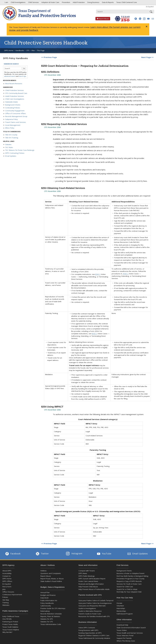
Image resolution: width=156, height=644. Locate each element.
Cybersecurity (46, 606)
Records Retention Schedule (51, 614)
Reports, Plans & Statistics (50, 616)
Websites (6, 605)
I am (6, 3)
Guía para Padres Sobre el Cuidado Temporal (96, 600)
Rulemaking (45, 611)
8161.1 (98, 274)
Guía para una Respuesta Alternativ (92, 606)
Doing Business (93, 3)
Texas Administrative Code (51, 624)
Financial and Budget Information (91, 584)
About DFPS (7, 571)
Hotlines (44, 571)
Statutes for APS (47, 619)
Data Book (44, 598)
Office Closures (8, 592)
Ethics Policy (10, 128)
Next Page (146, 57)
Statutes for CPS (47, 622)
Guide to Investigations (87, 608)
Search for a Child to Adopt (127, 589)
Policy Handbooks (47, 603)
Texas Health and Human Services (130, 633)
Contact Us (7, 576)
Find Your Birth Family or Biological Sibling (132, 576)
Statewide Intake (12, 102)
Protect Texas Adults (10, 624)
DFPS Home (9, 50)
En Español (150, 7)
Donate (119, 603)
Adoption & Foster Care (50, 3)
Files (33, 50)
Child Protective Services (15, 90)
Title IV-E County (11, 135)
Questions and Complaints (51, 573)
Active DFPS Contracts (87, 628)
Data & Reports (108, 3)
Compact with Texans (87, 571)
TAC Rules (9, 147)
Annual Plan (45, 592)
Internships (121, 608)
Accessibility (7, 573)
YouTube (104, 554)
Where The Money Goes (126, 641)
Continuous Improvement (12, 595)
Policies (5, 597)
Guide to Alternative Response (90, 611)
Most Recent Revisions (14, 84)
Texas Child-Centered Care (126, 3)
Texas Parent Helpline (11, 630)
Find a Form (7, 587)
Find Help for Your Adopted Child (129, 592)
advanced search (10, 76)
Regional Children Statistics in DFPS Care (94, 635)
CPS (28, 50)
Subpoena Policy (12, 119)
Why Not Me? (7, 632)
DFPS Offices (7, 581)
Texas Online (122, 630)
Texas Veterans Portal (125, 635)
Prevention (66, 3)
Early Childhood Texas (11, 616)
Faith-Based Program (125, 614)
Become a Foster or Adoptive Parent (130, 573)
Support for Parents (124, 638)
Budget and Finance (48, 595)
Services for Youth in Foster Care (129, 584)
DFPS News (83, 573)
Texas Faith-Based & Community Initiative (94, 638)
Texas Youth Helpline (10, 627)
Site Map (6, 600)
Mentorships (121, 611)
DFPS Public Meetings (87, 576)
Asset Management (13, 125)
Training (5, 603)
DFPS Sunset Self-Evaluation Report (92, 579)
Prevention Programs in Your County (131, 579)
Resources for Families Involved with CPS (94, 616)
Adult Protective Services (15, 96)
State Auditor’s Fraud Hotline (51, 581)
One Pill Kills (7, 619)
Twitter (42, 554)
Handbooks (20, 50)
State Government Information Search (131, 628)
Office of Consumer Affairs (16, 113)
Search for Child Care (125, 587)
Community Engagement (15, 111)
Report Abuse (102, 19)
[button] (136, 19)
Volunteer (120, 606)
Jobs (4, 589)
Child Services (33, 3)
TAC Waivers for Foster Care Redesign (20, 150)
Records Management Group (16, 116)
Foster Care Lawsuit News (88, 581)
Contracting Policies (13, 108)
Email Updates (11, 156)
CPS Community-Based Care (16, 93)
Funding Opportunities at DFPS (90, 633)
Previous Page (50, 57)
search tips (22, 76)
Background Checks (13, 105)
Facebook (13, 554)
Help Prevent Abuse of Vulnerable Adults (94, 589)
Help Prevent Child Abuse (88, 587)
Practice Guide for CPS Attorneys (53, 608)
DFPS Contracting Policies (15, 153)
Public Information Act (49, 600)
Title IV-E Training (12, 138)
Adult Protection (78, 3)
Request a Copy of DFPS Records (129, 581)
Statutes (8, 144)
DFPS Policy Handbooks (15, 58)
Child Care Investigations (15, 99)
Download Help (122, 625)
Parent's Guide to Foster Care (90, 614)
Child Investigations (18, 3)
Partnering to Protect (10, 622)
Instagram (74, 553)
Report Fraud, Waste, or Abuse (52, 579)
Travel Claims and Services (16, 122)
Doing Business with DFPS (88, 630)
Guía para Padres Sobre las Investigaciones (95, 603)
